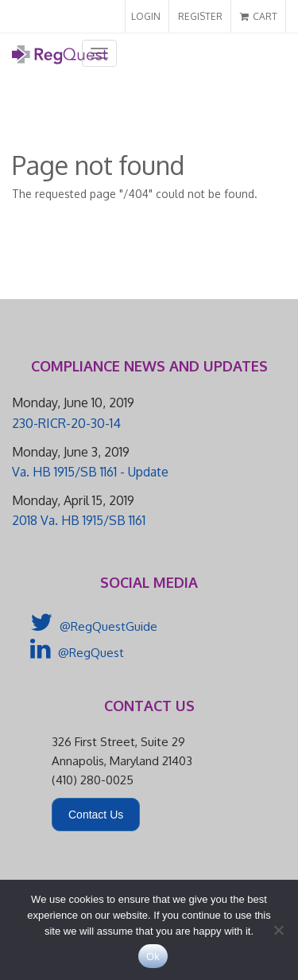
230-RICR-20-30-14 (66, 423)
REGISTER (200, 16)
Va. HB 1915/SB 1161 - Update (90, 472)
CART (259, 16)
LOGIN (146, 16)
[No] (278, 930)
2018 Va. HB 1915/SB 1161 (79, 520)
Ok (153, 957)
